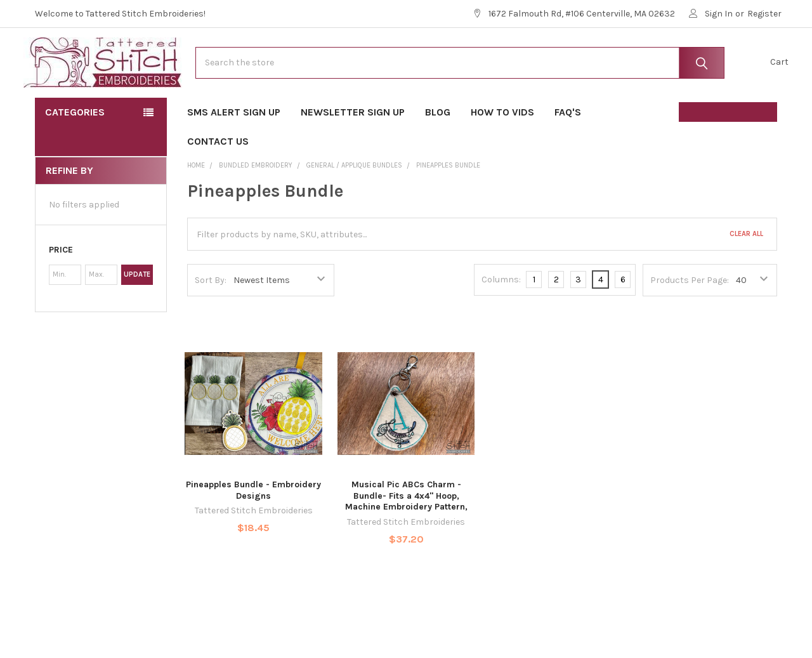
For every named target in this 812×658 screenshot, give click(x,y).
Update (137, 309)
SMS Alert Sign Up (234, 146)
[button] (101, 284)
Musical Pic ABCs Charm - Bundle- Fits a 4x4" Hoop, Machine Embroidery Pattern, (406, 530)
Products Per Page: (690, 314)
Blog (438, 146)
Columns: (501, 314)
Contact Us (218, 175)
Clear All (746, 268)
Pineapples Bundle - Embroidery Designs (253, 524)
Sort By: (211, 314)
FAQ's (572, 146)
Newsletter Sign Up (353, 146)
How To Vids (502, 146)
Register (764, 14)
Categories (75, 146)
